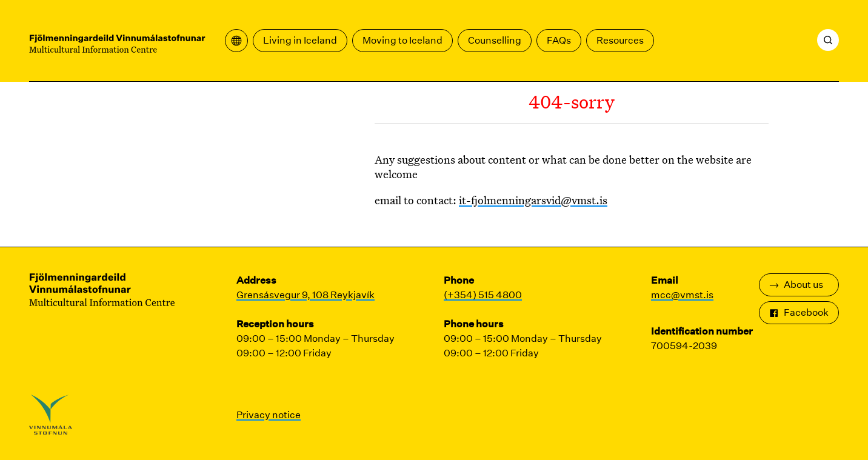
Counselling (495, 40)
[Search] (828, 40)
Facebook (799, 312)
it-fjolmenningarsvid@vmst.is (533, 200)
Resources (620, 40)
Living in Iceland (300, 40)
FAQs (559, 40)
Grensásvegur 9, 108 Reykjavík (305, 295)
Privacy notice (269, 415)
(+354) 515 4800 (483, 295)
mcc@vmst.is (682, 295)
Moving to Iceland (402, 40)
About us (796, 285)
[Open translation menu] (236, 41)
